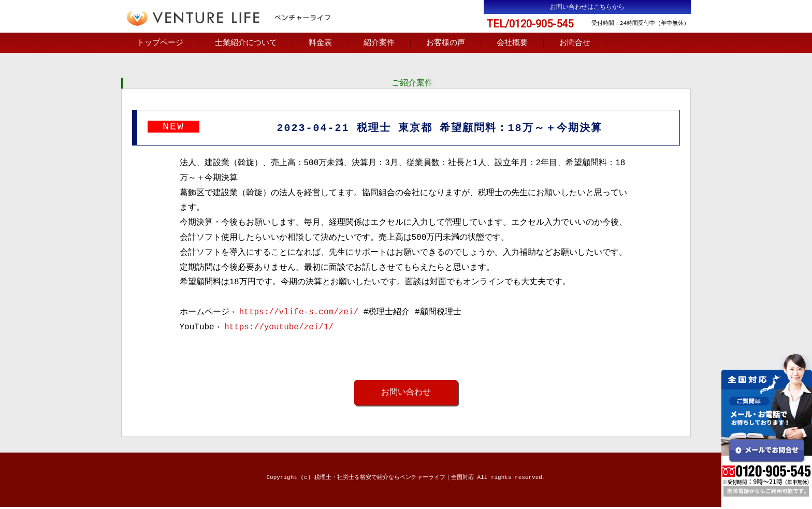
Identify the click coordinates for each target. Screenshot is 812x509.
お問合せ (575, 43)
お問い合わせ (406, 394)
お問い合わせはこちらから (587, 7)
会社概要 (512, 43)
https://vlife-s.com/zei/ (299, 314)
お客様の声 (446, 43)
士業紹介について (246, 43)
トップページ (160, 43)
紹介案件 (379, 43)
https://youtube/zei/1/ (279, 329)
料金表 (320, 43)
